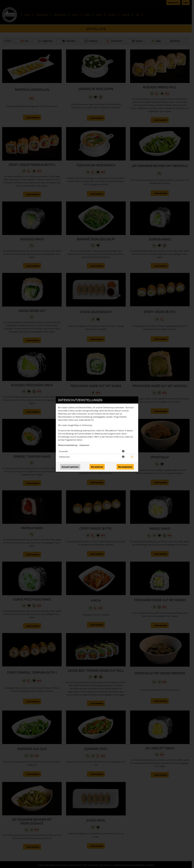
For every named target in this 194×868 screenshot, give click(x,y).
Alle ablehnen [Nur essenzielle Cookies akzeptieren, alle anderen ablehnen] (97, 467)
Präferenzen (64, 457)
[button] (123, 451)
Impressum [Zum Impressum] (84, 445)
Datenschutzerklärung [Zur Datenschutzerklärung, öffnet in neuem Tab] (68, 445)
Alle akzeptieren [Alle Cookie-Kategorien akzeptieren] (125, 467)
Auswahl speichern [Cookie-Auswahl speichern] (70, 467)
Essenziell (63, 451)
